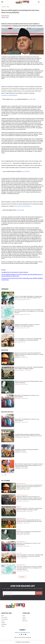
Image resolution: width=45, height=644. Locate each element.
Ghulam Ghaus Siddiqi (19, 370)
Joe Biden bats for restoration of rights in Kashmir (15, 272)
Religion (3, 393)
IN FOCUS (5, 350)
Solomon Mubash (19, 437)
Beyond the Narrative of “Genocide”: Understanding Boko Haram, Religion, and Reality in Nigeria (29, 368)
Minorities (4, 379)
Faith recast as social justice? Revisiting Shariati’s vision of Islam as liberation (29, 532)
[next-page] (5, 475)
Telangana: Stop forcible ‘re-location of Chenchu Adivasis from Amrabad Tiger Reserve (27, 325)
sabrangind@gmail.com (24, 633)
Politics (4, 7)
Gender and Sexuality (19, 315)
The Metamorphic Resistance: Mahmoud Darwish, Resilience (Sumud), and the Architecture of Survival (28, 435)
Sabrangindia (5, 16)
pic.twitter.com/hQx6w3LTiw (23, 206)
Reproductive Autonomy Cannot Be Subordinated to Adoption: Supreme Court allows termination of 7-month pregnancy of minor (29, 354)
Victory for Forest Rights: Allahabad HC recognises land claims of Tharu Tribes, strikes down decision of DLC (28, 297)
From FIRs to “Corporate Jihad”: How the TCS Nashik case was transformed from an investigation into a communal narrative (29, 311)
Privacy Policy (15, 596)
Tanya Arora (19, 501)
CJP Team (18, 558)
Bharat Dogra (18, 398)
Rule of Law (17, 342)
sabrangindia (18, 357)
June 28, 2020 (32, 99)
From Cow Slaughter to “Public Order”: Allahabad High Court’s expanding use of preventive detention (28, 339)
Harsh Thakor (18, 384)
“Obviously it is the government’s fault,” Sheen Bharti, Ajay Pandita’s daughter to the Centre (22, 279)
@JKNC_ (10, 163)
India (8, 7)
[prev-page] (3, 475)
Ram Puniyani (18, 453)
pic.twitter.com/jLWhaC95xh (9, 95)
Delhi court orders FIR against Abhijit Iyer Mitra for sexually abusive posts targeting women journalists (29, 521)
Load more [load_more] (22, 577)
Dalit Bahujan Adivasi (19, 300)
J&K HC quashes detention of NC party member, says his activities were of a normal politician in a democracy (22, 275)
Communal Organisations (22, 495)
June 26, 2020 (26, 171)
